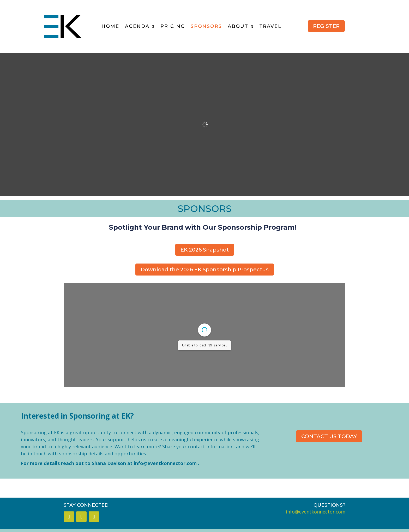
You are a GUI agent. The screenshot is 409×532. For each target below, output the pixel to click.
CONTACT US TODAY (329, 436)
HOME (110, 26)
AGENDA (137, 26)
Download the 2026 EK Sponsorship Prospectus (205, 270)
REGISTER (326, 26)
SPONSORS (206, 26)
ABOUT (238, 26)
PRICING (173, 26)
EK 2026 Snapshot (205, 250)
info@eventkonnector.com (165, 463)
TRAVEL (270, 26)
